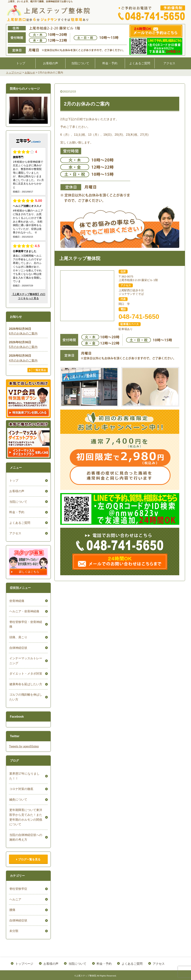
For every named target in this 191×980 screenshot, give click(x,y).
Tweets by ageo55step (24, 746)
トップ (21, 63)
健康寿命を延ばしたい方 (25, 684)
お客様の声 (51, 63)
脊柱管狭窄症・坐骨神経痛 (25, 624)
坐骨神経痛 (16, 601)
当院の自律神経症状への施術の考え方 (25, 837)
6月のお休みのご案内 (23, 333)
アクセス (169, 63)
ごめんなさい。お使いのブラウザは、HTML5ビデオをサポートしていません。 (28, 110)
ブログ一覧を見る (28, 859)
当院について (80, 63)
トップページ (25, 963)
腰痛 (12, 910)
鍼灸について (18, 800)
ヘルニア (15, 899)
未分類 (13, 931)
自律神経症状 (18, 648)
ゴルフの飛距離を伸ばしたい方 (25, 697)
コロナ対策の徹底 (21, 789)
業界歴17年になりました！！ (24, 776)
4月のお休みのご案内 (23, 360)
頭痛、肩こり (18, 637)
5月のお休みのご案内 (23, 347)
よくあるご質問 (140, 63)
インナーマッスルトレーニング (25, 661)
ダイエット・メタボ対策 (25, 674)
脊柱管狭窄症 (18, 889)
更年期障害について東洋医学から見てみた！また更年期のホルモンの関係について (25, 817)
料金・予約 (110, 63)
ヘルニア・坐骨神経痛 (24, 611)
